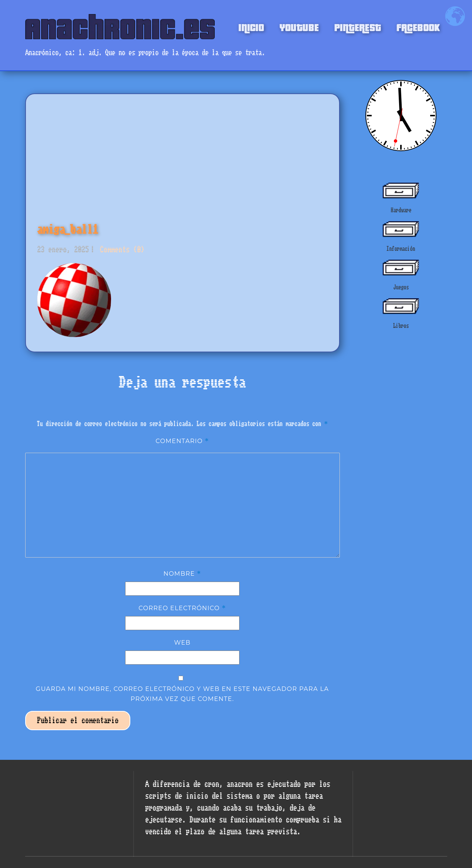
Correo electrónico (182, 608)
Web (182, 642)
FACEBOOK (418, 27)
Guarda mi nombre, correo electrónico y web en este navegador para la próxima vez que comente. (183, 694)
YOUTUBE (299, 27)
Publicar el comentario (78, 720)
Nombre (183, 573)
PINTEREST (358, 27)
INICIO (251, 27)
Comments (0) (120, 250)
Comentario (182, 441)
